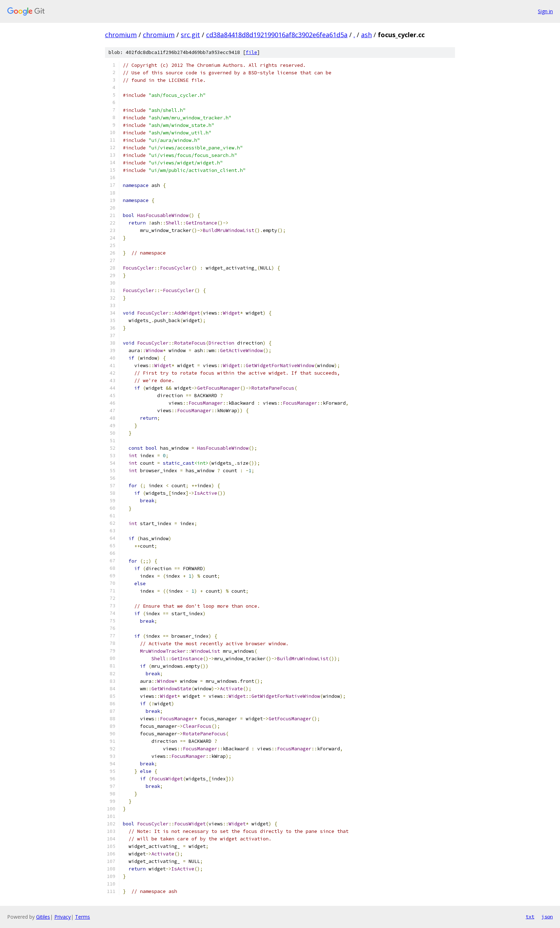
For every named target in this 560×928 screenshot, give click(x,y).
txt (530, 917)
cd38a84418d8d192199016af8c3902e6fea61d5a (277, 35)
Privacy (62, 917)
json (547, 917)
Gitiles (43, 917)
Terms (82, 917)
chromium (121, 35)
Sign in (545, 11)
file (251, 52)
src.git (190, 35)
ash (366, 35)
